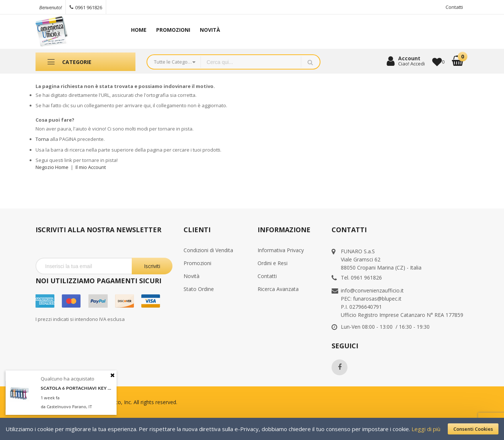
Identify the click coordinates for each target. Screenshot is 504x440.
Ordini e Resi (273, 263)
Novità (191, 276)
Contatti (454, 7)
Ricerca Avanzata (278, 289)
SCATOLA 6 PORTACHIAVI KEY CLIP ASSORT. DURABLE (77, 388)
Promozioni (197, 263)
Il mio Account (91, 167)
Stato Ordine (199, 289)
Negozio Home (52, 167)
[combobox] (251, 62)
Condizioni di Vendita (208, 250)
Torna (42, 139)
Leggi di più (426, 429)
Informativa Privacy (281, 250)
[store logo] (74, 32)
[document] (252, 429)
